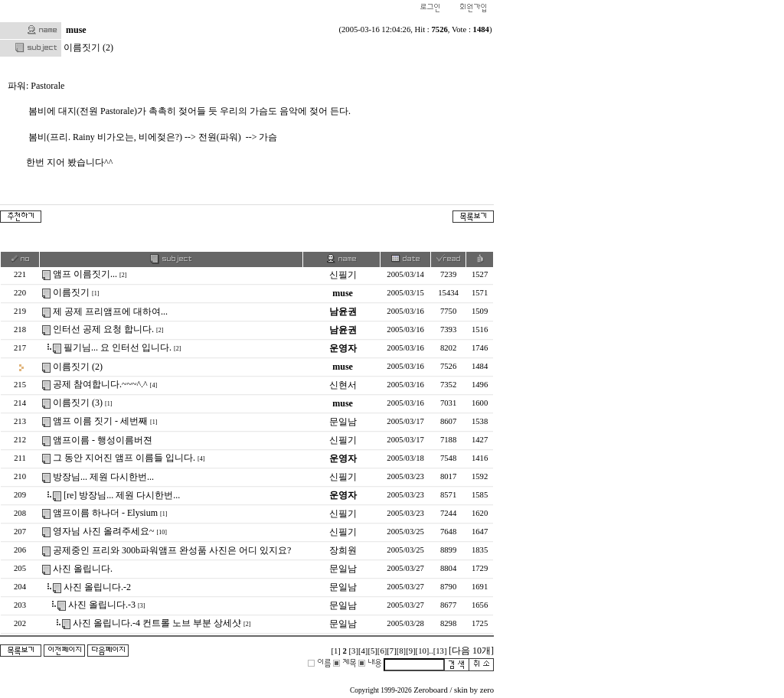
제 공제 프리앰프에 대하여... (110, 311)
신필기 (343, 275)
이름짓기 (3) (78, 403)
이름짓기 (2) (78, 367)
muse (76, 30)
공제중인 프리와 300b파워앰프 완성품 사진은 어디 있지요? (172, 550)
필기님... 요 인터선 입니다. (118, 347)
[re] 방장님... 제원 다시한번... (122, 495)
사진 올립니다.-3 (102, 605)
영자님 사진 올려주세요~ (104, 531)
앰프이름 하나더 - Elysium (105, 513)
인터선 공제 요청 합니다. (103, 329)
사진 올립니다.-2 (97, 587)
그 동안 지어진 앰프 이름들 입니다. (124, 458)
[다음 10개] (471, 651)
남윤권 (343, 311)
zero (487, 690)
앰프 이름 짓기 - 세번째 (100, 421)
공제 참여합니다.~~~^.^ (100, 384)
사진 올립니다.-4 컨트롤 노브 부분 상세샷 (157, 623)
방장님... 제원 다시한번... (103, 477)
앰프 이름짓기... (85, 274)
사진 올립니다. (83, 569)
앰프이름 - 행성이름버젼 (103, 440)
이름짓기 (71, 292)
